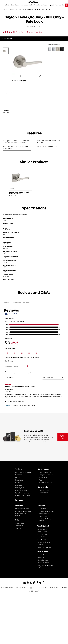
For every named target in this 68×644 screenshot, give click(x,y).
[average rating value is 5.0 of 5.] (9, 32)
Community (41, 540)
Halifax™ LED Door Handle (22, 515)
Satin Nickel (54, 45)
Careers (40, 545)
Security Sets (20, 488)
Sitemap (64, 588)
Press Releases (42, 555)
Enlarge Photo (19, 81)
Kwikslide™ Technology (23, 511)
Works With (43, 477)
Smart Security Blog (44, 547)
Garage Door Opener (23, 496)
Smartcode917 (44, 493)
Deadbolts (19, 475)
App (40, 480)
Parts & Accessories (22, 493)
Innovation (24, 5)
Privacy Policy (21, 588)
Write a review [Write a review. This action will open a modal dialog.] (24, 32)
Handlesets (19, 480)
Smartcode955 (44, 490)
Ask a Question (44, 514)
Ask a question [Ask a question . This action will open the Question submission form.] (37, 32)
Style (31, 5)
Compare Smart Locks (47, 475)
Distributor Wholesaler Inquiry (45, 566)
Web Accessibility (7, 588)
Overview (8, 39)
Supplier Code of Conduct (38, 588)
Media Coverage (43, 563)
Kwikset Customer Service (45, 520)
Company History (43, 534)
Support (51, 5)
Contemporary (20, 523)
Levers (20, 9)
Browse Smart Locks (46, 483)
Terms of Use (54, 588)
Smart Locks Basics (46, 472)
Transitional (19, 528)
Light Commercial (21, 490)
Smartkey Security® (22, 509)
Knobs (17, 477)
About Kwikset (42, 529)
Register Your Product (47, 511)
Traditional (19, 526)
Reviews (7, 302)
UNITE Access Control (23, 472)
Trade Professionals (41, 5)
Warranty (42, 509)
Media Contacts (43, 560)
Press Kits (41, 557)
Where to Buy (60, 5)
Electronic (19, 485)
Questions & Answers (21, 302)
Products (7, 5)
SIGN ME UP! (63, 437)
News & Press (42, 532)
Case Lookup (43, 516)
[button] (28, 62)
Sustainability (42, 537)
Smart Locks (15, 5)
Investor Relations (44, 542)
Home (5, 9)
